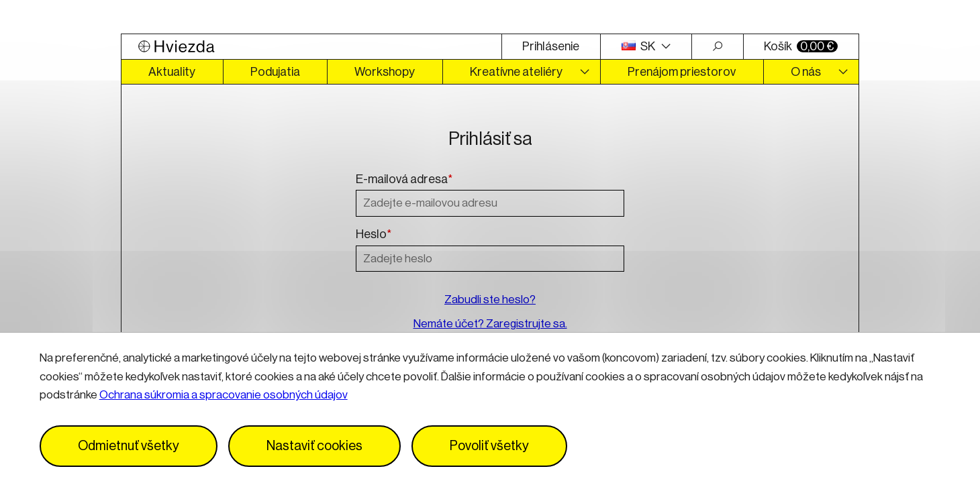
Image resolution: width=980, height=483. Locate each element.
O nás (806, 72)
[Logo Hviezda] (311, 47)
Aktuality (172, 72)
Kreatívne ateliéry (516, 72)
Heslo (374, 235)
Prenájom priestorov (682, 72)
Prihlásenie (551, 46)
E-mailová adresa (404, 180)
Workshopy (385, 72)
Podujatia (275, 72)
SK (640, 46)
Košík (801, 46)
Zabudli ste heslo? (490, 300)
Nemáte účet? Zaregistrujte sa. (490, 324)
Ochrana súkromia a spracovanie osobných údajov (224, 395)
